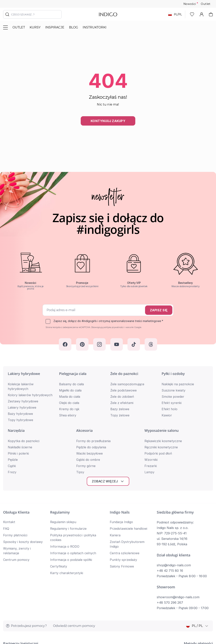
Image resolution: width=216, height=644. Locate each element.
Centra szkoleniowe (125, 487)
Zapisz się (159, 310)
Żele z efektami (122, 403)
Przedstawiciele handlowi (128, 463)
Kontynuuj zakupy (108, 121)
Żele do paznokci (124, 374)
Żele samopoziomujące (127, 384)
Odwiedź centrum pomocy (74, 560)
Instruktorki (95, 27)
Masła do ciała (70, 397)
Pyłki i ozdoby (173, 374)
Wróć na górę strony (108, 630)
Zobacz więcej (108, 415)
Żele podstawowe (123, 390)
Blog (73, 27)
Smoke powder (173, 397)
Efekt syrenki (172, 403)
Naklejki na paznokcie (178, 384)
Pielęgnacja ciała (73, 374)
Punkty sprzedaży (123, 494)
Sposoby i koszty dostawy (23, 476)
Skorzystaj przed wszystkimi (82, 286)
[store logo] (108, 14)
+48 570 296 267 (170, 537)
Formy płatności (15, 469)
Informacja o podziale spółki (71, 494)
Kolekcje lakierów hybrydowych (21, 386)
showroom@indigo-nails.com (178, 531)
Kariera (115, 469)
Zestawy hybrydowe (23, 401)
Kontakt (9, 456)
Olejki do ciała (69, 403)
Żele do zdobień (122, 397)
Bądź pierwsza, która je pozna (31, 288)
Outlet (206, 4)
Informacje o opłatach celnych (73, 487)
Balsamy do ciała (71, 384)
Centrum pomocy (16, 494)
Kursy (35, 27)
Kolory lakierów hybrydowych (30, 395)
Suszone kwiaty (174, 390)
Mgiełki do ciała (70, 390)
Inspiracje (55, 27)
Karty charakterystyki (67, 507)
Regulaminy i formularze (68, 463)
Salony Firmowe (122, 500)
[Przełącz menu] (5, 27)
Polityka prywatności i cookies (192, 609)
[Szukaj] (7, 14)
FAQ (6, 463)
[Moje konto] (202, 14)
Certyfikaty (59, 500)
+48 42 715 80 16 (170, 505)
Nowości (190, 4)
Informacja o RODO (65, 480)
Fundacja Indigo (121, 456)
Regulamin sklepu (63, 456)
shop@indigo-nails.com (174, 499)
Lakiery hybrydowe (24, 374)
